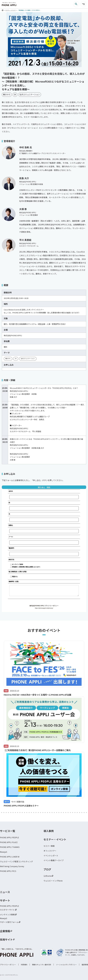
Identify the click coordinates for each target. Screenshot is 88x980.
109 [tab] (70, 813)
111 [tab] (75, 813)
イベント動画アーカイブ (54, 860)
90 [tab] (27, 813)
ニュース (5, 892)
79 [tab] (2, 813)
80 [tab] (4, 813)
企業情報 (5, 931)
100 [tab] (50, 813)
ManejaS (4, 852)
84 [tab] (13, 813)
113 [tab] (80, 813)
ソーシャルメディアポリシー (66, 965)
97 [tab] (43, 813)
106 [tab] (63, 813)
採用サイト (6, 939)
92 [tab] (31, 813)
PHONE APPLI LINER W (10, 857)
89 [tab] (25, 813)
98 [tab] (45, 813)
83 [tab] (11, 813)
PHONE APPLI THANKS (10, 847)
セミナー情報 (49, 846)
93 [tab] (34, 813)
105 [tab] (61, 813)
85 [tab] (15, 813)
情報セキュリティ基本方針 (42, 965)
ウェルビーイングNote (53, 881)
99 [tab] (47, 813)
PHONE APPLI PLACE (9, 842)
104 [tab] (59, 813)
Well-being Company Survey (12, 866)
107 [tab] (66, 813)
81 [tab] (6, 813)
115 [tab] (84, 813)
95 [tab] (38, 813)
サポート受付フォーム (9, 922)
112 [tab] (77, 813)
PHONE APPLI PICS (8, 871)
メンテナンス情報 (7, 914)
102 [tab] (54, 813)
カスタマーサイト (7, 910)
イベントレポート (51, 856)
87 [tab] (20, 813)
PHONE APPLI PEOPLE (9, 837)
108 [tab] (68, 813)
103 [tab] (57, 813)
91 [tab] (29, 813)
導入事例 (49, 831)
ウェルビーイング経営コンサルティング (16, 861)
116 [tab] (86, 813)
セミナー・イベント (11, 10)
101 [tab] (52, 813)
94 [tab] (36, 813)
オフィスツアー (50, 851)
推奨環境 (85, 965)
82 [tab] (8, 813)
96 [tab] (41, 813)
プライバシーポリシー (8, 965)
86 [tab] (18, 813)
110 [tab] (73, 813)
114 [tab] (82, 813)
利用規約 (24, 965)
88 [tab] (22, 813)
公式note (47, 876)
